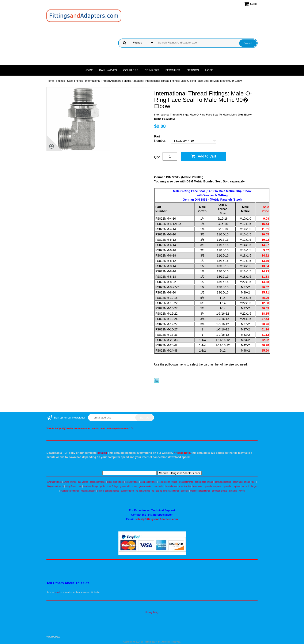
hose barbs (158, 486)
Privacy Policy (152, 612)
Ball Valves (108, 70)
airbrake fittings (54, 482)
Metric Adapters (133, 81)
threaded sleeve (219, 491)
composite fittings (148, 482)
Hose (209, 70)
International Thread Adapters (103, 81)
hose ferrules (185, 486)
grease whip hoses (128, 486)
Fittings (193, 70)
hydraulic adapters (213, 486)
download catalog (223, 482)
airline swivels (70, 482)
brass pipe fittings (115, 482)
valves (242, 491)
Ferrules (173, 70)
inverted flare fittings (70, 491)
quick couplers (128, 491)
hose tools (197, 486)
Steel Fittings (75, 81)
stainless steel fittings (200, 491)
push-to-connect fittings (108, 491)
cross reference (186, 482)
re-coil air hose (143, 491)
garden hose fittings (109, 486)
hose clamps (171, 486)
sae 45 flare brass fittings (168, 491)
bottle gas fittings (98, 482)
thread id (233, 491)
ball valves (83, 482)
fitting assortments (55, 486)
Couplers (131, 70)
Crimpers (152, 70)
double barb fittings (204, 482)
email (57, 592)
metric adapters (88, 491)
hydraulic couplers (231, 486)
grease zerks (145, 486)
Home (89, 70)
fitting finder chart (74, 486)
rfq (153, 491)
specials (185, 491)
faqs (254, 482)
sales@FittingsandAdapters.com (156, 519)
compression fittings (168, 482)
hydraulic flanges (249, 486)
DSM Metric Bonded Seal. (204, 181)
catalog (102, 453)
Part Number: (161, 138)
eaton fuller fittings (241, 482)
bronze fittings (132, 482)
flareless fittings (91, 486)
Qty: (157, 157)
